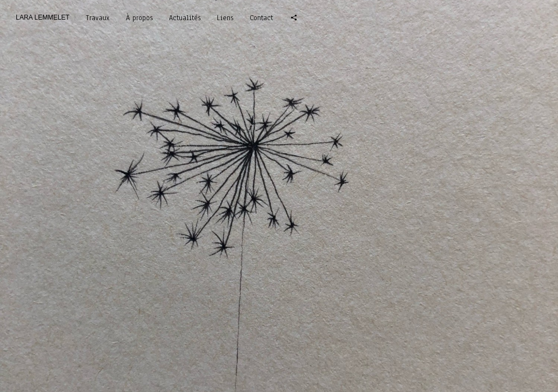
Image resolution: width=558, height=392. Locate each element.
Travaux (98, 18)
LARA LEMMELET (43, 17)
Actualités (185, 18)
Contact (261, 18)
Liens (225, 18)
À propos (139, 18)
